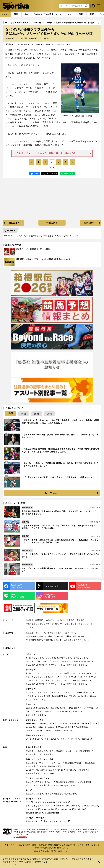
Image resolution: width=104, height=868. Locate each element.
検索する (86, 6)
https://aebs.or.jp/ (21, 837)
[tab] (27, 14)
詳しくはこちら (10, 864)
